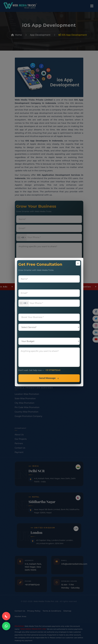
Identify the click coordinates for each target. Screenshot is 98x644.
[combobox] (24, 303)
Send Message (47, 378)
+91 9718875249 (53, 370)
